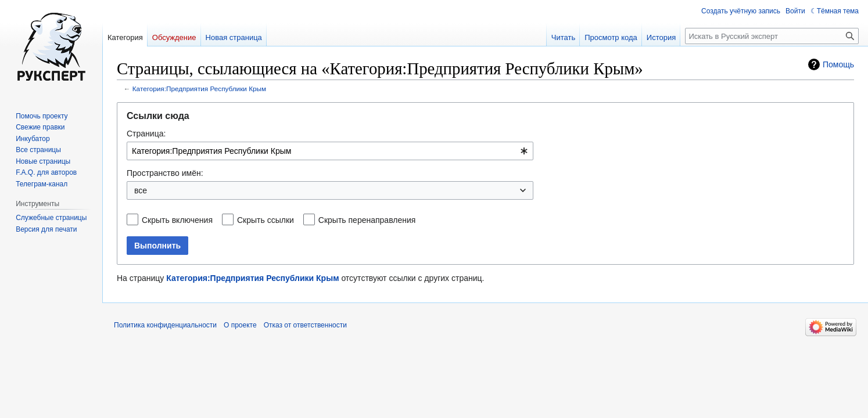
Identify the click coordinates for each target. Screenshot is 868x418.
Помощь (838, 64)
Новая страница (234, 37)
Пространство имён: (165, 173)
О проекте (240, 325)
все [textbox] (141, 190)
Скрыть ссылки (266, 220)
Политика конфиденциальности (165, 325)
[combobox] (330, 151)
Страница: (146, 134)
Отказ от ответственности (305, 325)
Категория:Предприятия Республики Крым (199, 89)
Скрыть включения (177, 220)
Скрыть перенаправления (367, 220)
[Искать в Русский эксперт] (772, 36)
